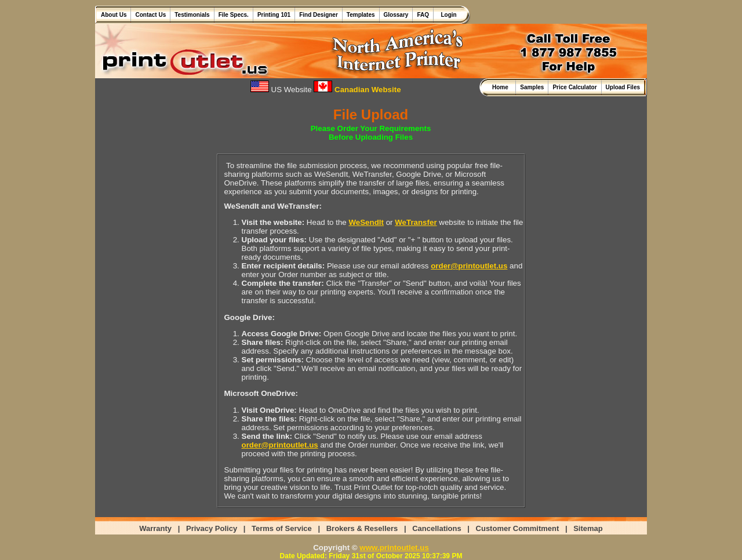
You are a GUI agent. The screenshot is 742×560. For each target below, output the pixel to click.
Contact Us (150, 15)
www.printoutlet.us (394, 548)
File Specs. (234, 15)
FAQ (423, 15)
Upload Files (623, 87)
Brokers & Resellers (362, 528)
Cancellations (437, 528)
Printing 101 (274, 15)
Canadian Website (357, 90)
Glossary (396, 15)
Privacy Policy (212, 528)
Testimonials (192, 15)
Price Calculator (574, 87)
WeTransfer (416, 222)
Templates (361, 15)
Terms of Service (282, 528)
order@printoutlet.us (469, 266)
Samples (532, 87)
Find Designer (319, 15)
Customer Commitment (518, 528)
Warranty (155, 528)
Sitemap (588, 528)
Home (502, 87)
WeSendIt (366, 222)
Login (447, 15)
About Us (114, 15)
